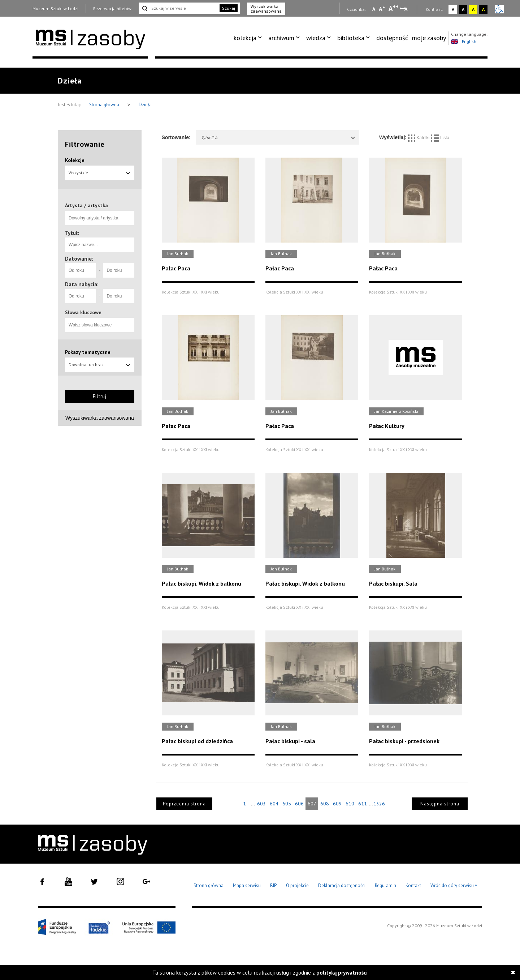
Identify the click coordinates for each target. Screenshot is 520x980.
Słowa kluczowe (83, 312)
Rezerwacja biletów (112, 8)
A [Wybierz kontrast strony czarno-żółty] (483, 9)
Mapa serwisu (247, 885)
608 (325, 804)
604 (274, 804)
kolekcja (245, 38)
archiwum (281, 38)
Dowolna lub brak (100, 365)
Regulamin (385, 885)
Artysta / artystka (86, 205)
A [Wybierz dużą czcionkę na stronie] (394, 8)
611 (363, 804)
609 (337, 804)
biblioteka (351, 38)
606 (299, 804)
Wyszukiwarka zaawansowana (266, 9)
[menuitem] (249, 38)
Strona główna (105, 105)
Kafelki (419, 138)
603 (261, 804)
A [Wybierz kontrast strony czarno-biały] (463, 9)
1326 (379, 804)
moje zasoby (429, 38)
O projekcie (297, 885)
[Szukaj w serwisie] (178, 8)
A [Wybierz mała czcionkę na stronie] (374, 9)
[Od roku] (81, 270)
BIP (273, 885)
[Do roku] (118, 270)
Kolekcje (75, 160)
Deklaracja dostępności (342, 885)
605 (287, 804)
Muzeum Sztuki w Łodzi (55, 8)
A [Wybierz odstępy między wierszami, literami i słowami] (406, 9)
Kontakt (413, 885)
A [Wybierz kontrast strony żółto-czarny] (473, 9)
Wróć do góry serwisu (454, 886)
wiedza (316, 38)
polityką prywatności (342, 973)
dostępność (392, 38)
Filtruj (100, 396)
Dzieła (145, 105)
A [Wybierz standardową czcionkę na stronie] (382, 9)
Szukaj (229, 8)
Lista (440, 138)
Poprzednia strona (184, 804)
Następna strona (440, 804)
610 (350, 804)
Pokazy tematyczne (88, 352)
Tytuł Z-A (279, 138)
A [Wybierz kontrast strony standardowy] (453, 9)
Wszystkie (100, 173)
